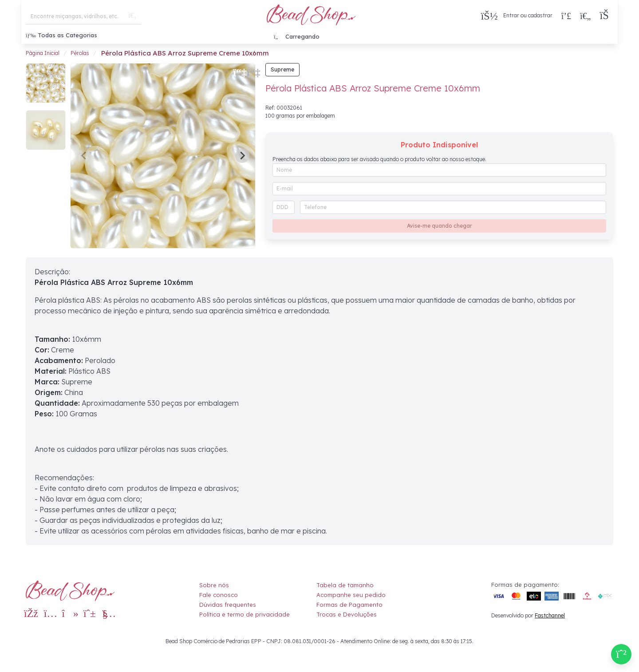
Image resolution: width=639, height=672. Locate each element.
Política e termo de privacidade (245, 614)
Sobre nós (214, 585)
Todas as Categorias (61, 35)
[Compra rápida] (566, 16)
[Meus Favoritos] (585, 16)
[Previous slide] (84, 156)
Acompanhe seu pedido (351, 595)
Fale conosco (219, 595)
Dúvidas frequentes (228, 605)
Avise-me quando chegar (440, 226)
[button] (606, 16)
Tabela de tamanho (345, 585)
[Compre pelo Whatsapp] (621, 654)
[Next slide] (242, 156)
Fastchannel (550, 615)
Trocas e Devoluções (347, 614)
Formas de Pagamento (349, 605)
